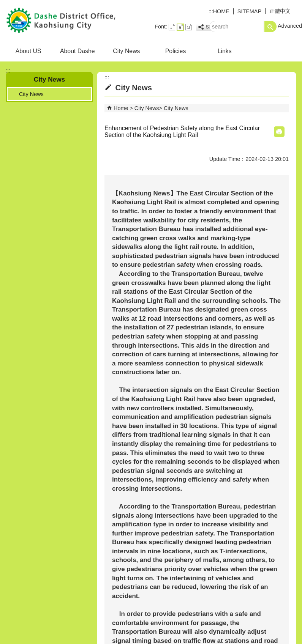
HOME (221, 11)
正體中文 (280, 11)
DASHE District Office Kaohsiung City (64, 20)
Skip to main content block (4, 4)
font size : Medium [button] (180, 27)
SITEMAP (249, 11)
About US (28, 51)
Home (121, 108)
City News (126, 51)
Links (225, 51)
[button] (270, 27)
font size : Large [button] (189, 27)
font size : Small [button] (172, 27)
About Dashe (77, 51)
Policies (176, 51)
